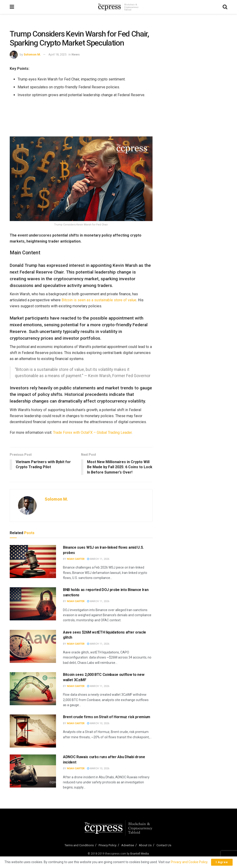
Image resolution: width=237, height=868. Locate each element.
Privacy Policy (108, 845)
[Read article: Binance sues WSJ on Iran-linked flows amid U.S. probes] (33, 562)
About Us (145, 845)
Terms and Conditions (79, 845)
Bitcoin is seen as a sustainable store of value (99, 300)
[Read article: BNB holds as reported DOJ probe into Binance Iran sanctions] (33, 604)
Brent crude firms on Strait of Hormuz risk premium (107, 717)
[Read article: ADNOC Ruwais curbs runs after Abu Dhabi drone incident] (33, 771)
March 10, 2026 (98, 723)
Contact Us (164, 845)
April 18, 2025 (57, 54)
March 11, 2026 (98, 559)
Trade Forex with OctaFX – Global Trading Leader (92, 432)
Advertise (128, 845)
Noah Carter (76, 559)
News (76, 54)
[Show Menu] (12, 7)
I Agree (222, 862)
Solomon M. (32, 54)
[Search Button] (225, 7)
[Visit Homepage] (118, 7)
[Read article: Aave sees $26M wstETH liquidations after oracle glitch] (33, 646)
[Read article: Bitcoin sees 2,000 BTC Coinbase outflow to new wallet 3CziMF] (33, 689)
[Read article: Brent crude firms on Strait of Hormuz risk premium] (33, 731)
